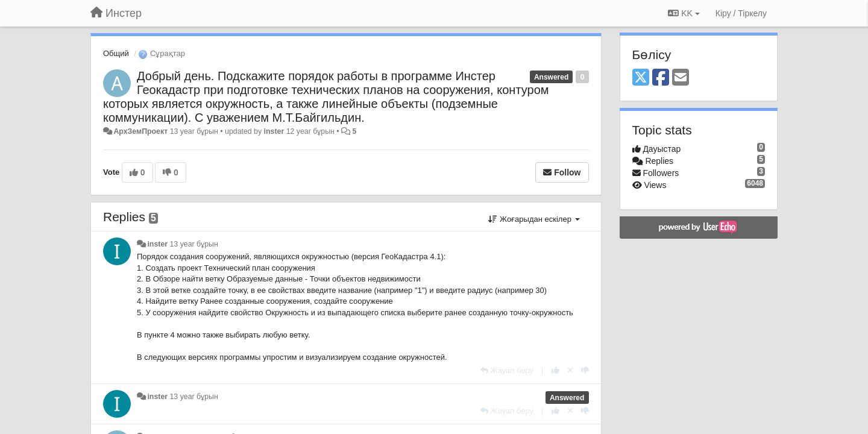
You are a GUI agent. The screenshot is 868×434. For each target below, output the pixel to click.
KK (684, 13)
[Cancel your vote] (570, 370)
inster (274, 131)
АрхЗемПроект (140, 131)
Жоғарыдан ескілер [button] (534, 219)
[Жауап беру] (507, 370)
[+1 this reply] (555, 370)
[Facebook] (661, 78)
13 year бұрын (194, 244)
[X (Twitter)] (641, 78)
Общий (116, 53)
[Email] (681, 78)
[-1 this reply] (585, 370)
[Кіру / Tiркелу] (741, 13)
